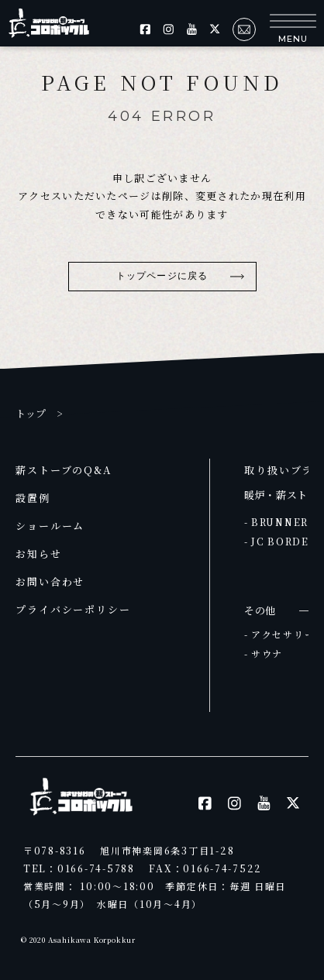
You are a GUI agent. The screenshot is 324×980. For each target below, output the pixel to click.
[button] (293, 29)
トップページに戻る (162, 276)
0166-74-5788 (96, 868)
